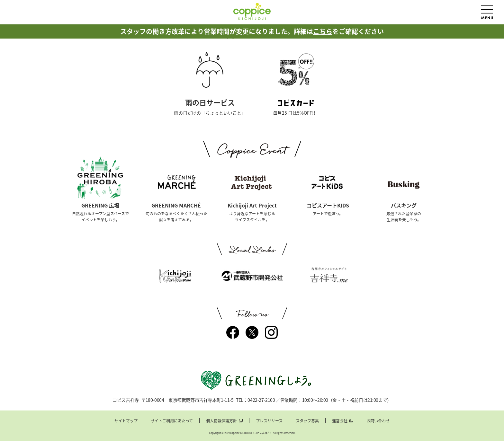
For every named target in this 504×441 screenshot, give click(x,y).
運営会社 (340, 421)
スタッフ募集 (307, 421)
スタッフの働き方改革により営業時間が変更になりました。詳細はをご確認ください (252, 31)
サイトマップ (126, 421)
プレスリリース (269, 421)
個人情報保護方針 (221, 421)
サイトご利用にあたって (172, 421)
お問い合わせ (378, 421)
